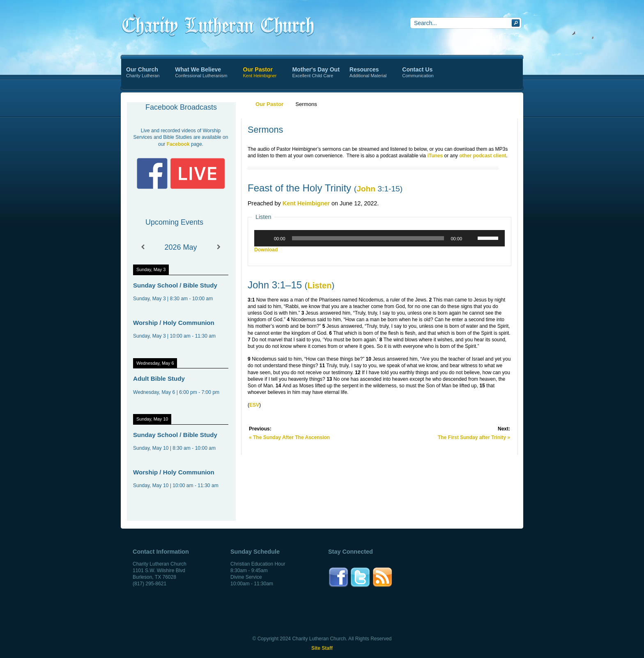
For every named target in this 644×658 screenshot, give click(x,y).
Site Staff (322, 648)
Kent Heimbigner (306, 203)
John (366, 189)
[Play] (265, 238)
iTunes (435, 156)
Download (266, 250)
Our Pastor (269, 104)
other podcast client (483, 156)
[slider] (368, 238)
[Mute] (471, 238)
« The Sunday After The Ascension (289, 437)
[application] (379, 238)
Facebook (178, 144)
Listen (319, 285)
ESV (254, 405)
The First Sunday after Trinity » (474, 437)
